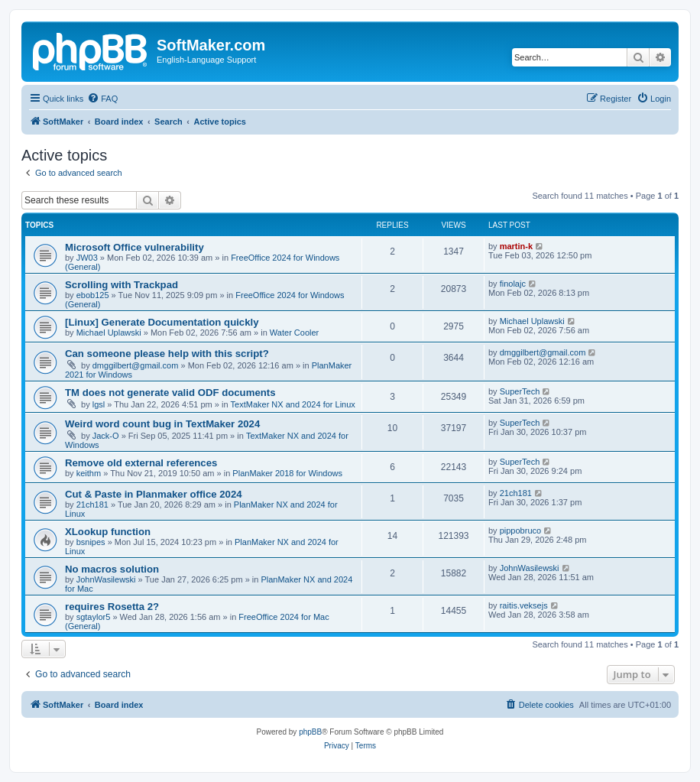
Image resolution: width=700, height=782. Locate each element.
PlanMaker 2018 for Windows (287, 473)
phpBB (310, 732)
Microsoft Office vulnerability (134, 247)
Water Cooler (294, 333)
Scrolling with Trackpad (122, 285)
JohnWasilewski (106, 579)
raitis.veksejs (524, 605)
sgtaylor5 (94, 617)
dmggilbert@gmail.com (136, 365)
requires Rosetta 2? (112, 607)
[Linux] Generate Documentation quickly (162, 322)
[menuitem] (102, 99)
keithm (89, 473)
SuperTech (520, 391)
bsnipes (91, 542)
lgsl (99, 404)
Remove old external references (141, 463)
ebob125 (93, 295)
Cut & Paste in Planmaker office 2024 (154, 494)
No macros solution (112, 569)
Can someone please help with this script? (167, 354)
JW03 (87, 258)
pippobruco (520, 531)
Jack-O (106, 436)
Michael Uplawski (109, 333)
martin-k (516, 246)
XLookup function (108, 532)
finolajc (513, 284)
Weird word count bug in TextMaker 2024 (162, 424)
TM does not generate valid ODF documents (170, 393)
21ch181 (92, 505)
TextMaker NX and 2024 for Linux (293, 404)
